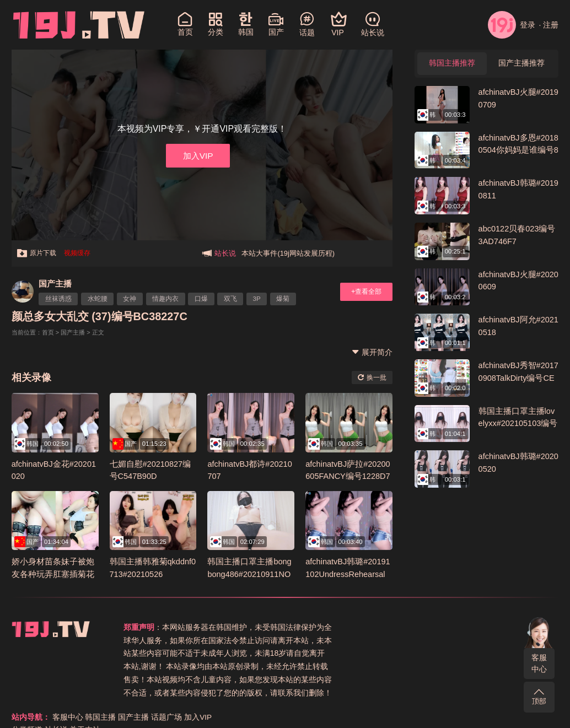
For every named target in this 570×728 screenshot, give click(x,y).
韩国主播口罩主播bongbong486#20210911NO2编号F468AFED (250, 573)
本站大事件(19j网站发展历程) (288, 253)
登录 (511, 25)
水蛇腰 (98, 299)
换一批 (372, 377)
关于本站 (423, 640)
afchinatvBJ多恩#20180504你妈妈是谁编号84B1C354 (517, 150)
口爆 (203, 299)
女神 (131, 299)
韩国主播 (439, 627)
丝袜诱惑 (59, 299)
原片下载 (38, 253)
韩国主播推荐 (452, 64)
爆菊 (287, 299)
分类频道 (365, 640)
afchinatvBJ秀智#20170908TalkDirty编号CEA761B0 (517, 378)
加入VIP (198, 155)
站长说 (395, 640)
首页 (48, 332)
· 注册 (549, 25)
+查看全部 (365, 291)
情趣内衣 (168, 299)
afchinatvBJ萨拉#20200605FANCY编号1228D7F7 (349, 476)
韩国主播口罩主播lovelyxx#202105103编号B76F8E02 (517, 424)
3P (260, 299)
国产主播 (56, 284)
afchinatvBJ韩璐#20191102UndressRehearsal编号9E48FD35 (349, 573)
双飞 (233, 299)
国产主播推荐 (521, 64)
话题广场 (505, 627)
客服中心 (539, 663)
